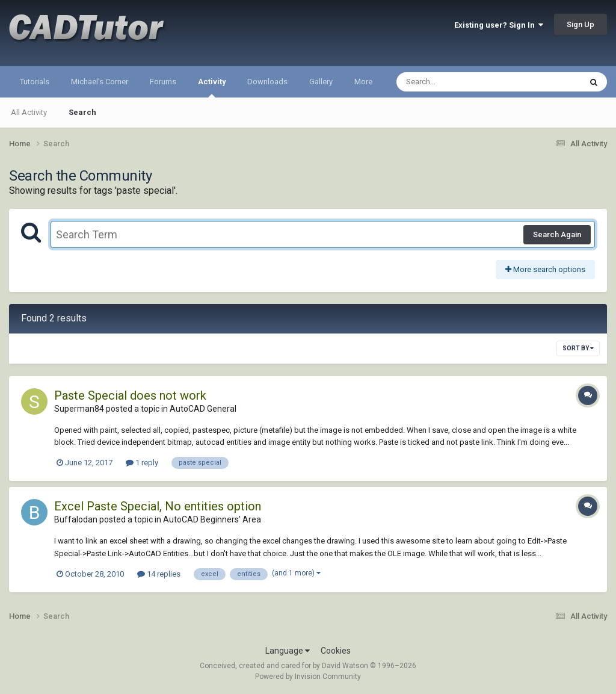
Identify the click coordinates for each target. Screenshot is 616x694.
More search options (545, 269)
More (363, 82)
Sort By (578, 348)
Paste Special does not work (130, 395)
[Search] (457, 82)
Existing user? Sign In (499, 25)
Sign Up (581, 24)
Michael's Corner (100, 82)
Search (82, 112)
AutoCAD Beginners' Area (212, 519)
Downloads (267, 82)
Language (288, 651)
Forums (163, 82)
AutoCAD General (203, 409)
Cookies (336, 651)
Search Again (557, 234)
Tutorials (35, 82)
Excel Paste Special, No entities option (158, 506)
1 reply (142, 463)
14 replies (159, 574)
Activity (212, 87)
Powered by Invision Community (308, 677)
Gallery (321, 82)
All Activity (29, 112)
